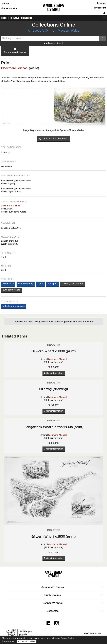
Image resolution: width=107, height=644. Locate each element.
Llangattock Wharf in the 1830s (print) (53, 427)
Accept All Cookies (27, 641)
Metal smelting (26, 284)
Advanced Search (54, 43)
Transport (53, 284)
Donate (5, 3)
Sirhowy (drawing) (53, 389)
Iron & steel (8, 284)
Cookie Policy (67, 638)
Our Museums (9, 8)
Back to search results (15, 51)
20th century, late (11, 290)
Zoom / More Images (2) (54, 139)
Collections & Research (16, 18)
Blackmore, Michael (15, 68)
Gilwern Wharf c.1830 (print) (54, 351)
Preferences (8, 641)
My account (100, 8)
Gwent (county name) (73, 284)
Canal (40, 284)
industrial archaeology (14, 306)
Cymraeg (102, 3)
